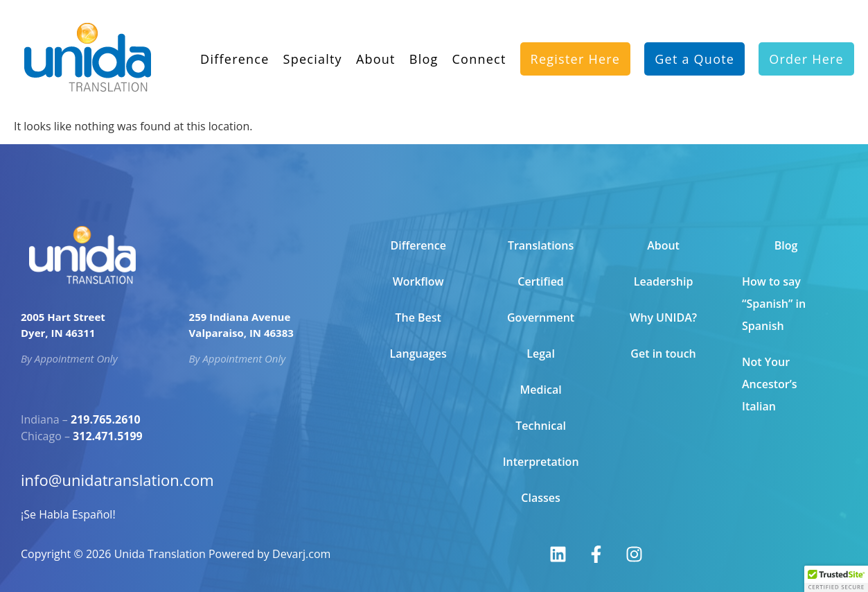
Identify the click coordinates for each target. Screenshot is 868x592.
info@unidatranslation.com (122, 480)
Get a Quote (694, 47)
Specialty (313, 47)
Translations (541, 245)
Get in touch (663, 354)
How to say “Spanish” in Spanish (774, 304)
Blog (424, 47)
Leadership (664, 281)
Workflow (418, 281)
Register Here (576, 47)
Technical (541, 426)
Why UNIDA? (663, 317)
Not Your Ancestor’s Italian (770, 384)
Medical (541, 390)
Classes (540, 498)
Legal (541, 354)
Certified (540, 281)
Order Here (806, 47)
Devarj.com (301, 554)
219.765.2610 (106, 419)
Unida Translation (160, 554)
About (376, 47)
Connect (479, 47)
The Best (418, 317)
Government (541, 317)
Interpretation (541, 462)
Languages (418, 354)
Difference (234, 47)
